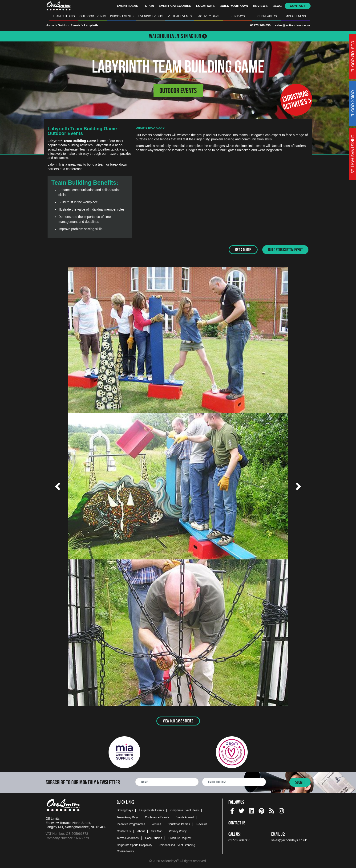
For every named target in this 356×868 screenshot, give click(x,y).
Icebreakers (267, 16)
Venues (156, 824)
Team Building (64, 16)
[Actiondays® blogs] (272, 810)
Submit (300, 782)
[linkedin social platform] (251, 810)
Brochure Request (180, 838)
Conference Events (157, 817)
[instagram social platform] (281, 810)
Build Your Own (234, 6)
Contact (297, 6)
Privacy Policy (178, 831)
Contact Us (124, 831)
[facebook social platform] (232, 810)
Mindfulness (296, 16)
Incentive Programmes (131, 824)
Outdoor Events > (71, 25)
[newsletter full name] (167, 782)
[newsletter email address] (234, 782)
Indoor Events (122, 16)
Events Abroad (185, 817)
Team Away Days (128, 817)
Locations (205, 6)
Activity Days (209, 16)
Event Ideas (128, 6)
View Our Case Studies (178, 721)
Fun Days (238, 16)
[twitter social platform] (241, 810)
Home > (51, 25)
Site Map (157, 831)
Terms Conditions (128, 838)
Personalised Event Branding (177, 845)
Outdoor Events (93, 16)
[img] (232, 811)
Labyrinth (91, 25)
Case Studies (154, 838)
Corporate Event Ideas (185, 810)
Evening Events (151, 16)
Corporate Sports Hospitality (134, 845)
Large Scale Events (152, 810)
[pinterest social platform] (261, 810)
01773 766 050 (260, 25)
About (141, 831)
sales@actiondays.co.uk (293, 25)
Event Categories (175, 6)
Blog (277, 6)
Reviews (260, 6)
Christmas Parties (179, 824)
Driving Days (125, 810)
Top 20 (149, 6)
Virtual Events (180, 16)
